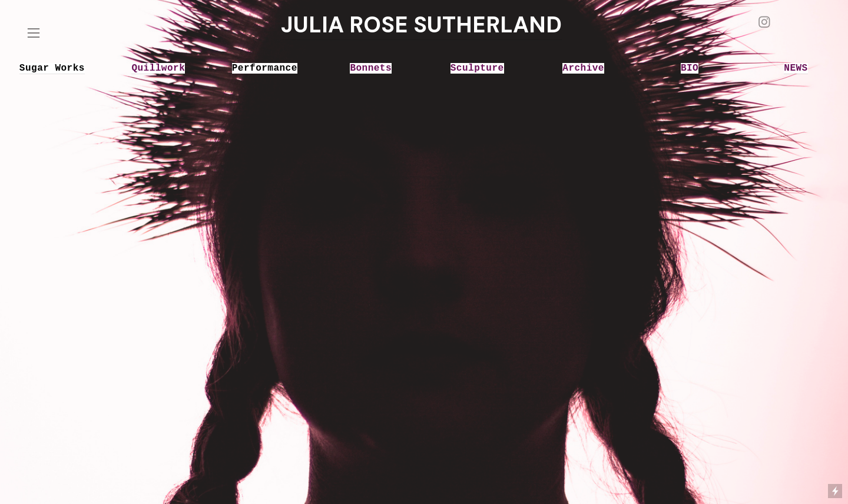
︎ (34, 33)
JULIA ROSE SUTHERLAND (421, 25)
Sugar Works (52, 68)
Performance (265, 68)
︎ (764, 23)
